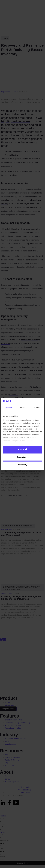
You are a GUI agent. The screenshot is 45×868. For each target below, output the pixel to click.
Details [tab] (23, 408)
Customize (23, 457)
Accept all (22, 449)
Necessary (22, 465)
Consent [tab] (8, 408)
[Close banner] (41, 401)
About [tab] (37, 408)
